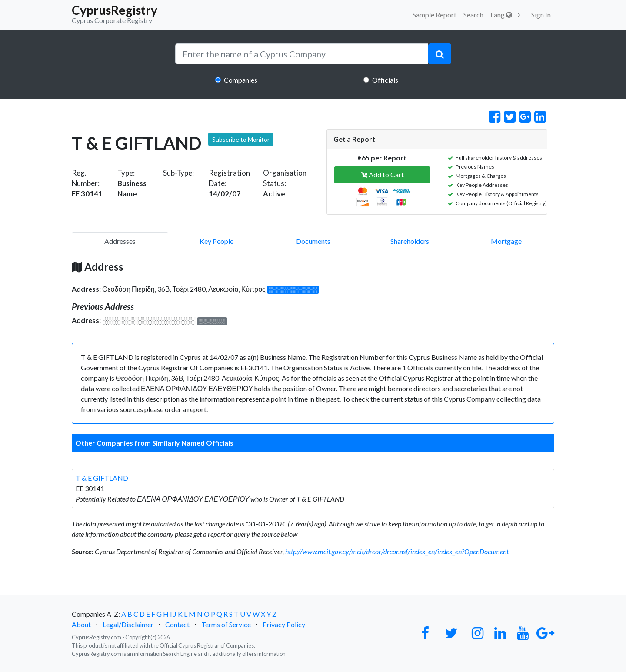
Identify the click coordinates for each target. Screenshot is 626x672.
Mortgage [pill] (506, 241)
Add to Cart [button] (382, 175)
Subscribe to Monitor (241, 139)
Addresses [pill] (120, 241)
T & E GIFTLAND (102, 478)
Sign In (541, 15)
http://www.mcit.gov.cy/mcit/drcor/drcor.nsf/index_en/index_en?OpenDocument (397, 551)
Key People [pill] (216, 241)
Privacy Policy (284, 624)
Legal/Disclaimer (128, 624)
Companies (241, 80)
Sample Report (435, 15)
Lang (501, 15)
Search (473, 15)
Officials (385, 80)
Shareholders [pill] (410, 241)
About (81, 624)
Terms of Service (226, 624)
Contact (177, 624)
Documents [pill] (313, 241)
